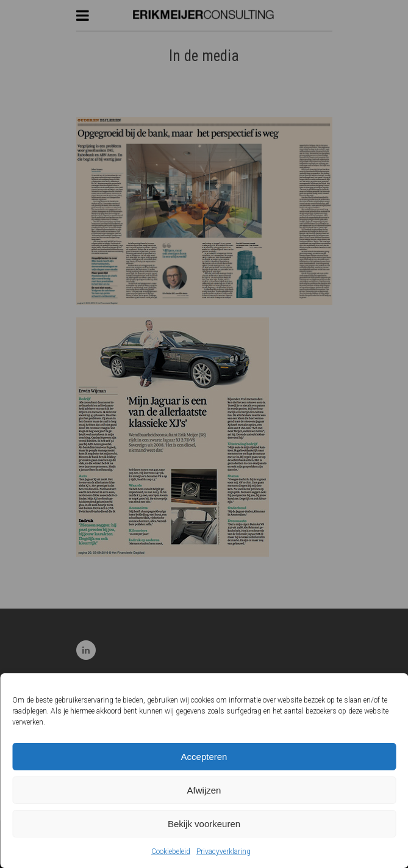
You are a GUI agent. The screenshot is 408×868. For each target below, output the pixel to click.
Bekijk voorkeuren (204, 824)
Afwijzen (204, 790)
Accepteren (204, 757)
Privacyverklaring (224, 852)
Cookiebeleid (171, 852)
